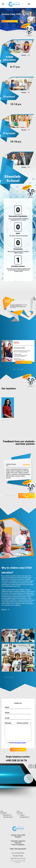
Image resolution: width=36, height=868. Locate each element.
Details (6, 610)
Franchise (18, 843)
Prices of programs (18, 845)
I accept (17, 743)
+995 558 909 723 (24, 817)
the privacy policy (20, 743)
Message (8, 723)
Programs (18, 837)
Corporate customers (18, 841)
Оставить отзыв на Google (26, 496)
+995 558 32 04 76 (16, 760)
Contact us (18, 703)
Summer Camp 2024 (18, 835)
